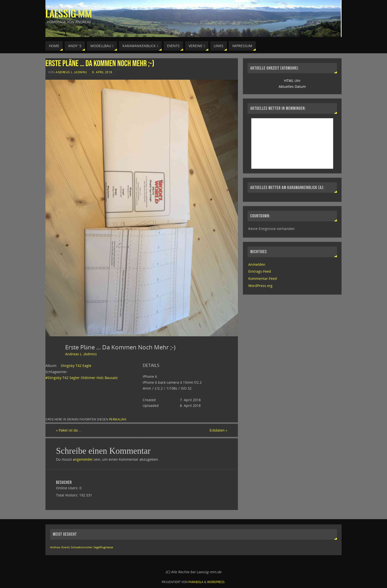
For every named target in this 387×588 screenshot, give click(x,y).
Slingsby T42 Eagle (76, 366)
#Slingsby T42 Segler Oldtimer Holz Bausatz (82, 378)
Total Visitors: (68, 495)
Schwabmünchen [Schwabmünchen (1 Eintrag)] (82, 547)
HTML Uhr (292, 81)
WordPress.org (260, 286)
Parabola (196, 582)
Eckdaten (218, 430)
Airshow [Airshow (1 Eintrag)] (55, 547)
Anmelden (257, 264)
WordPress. (216, 582)
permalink (118, 419)
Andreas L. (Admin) (71, 72)
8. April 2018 (102, 72)
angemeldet (83, 459)
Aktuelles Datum (292, 86)
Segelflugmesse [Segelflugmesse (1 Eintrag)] (103, 547)
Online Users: (68, 488)
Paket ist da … (69, 430)
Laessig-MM (69, 14)
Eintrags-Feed (260, 271)
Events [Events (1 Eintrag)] (66, 547)
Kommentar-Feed (263, 278)
